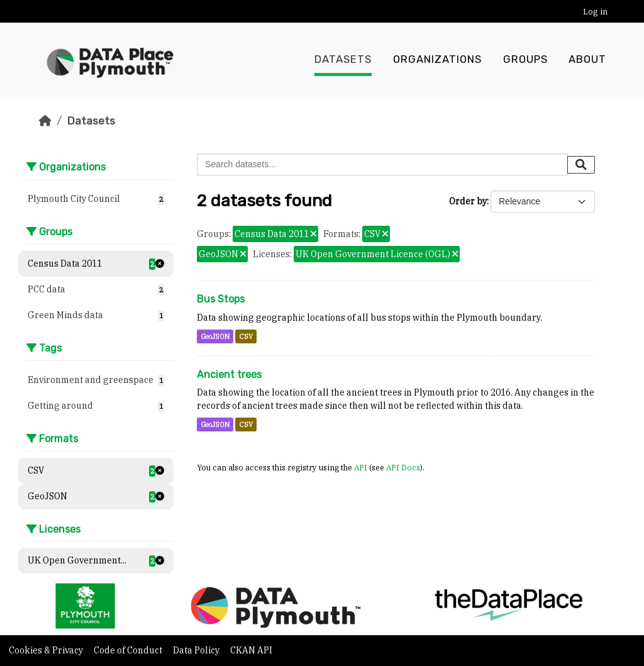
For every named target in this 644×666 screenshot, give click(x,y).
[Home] (45, 121)
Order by (468, 201)
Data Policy (197, 650)
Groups (525, 60)
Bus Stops (221, 299)
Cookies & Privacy (47, 650)
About (587, 60)
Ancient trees (229, 375)
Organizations (437, 60)
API (361, 467)
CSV (246, 336)
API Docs (403, 467)
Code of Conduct (129, 650)
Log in (595, 12)
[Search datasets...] (382, 164)
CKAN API (251, 650)
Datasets (343, 60)
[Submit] (581, 165)
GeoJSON (215, 336)
